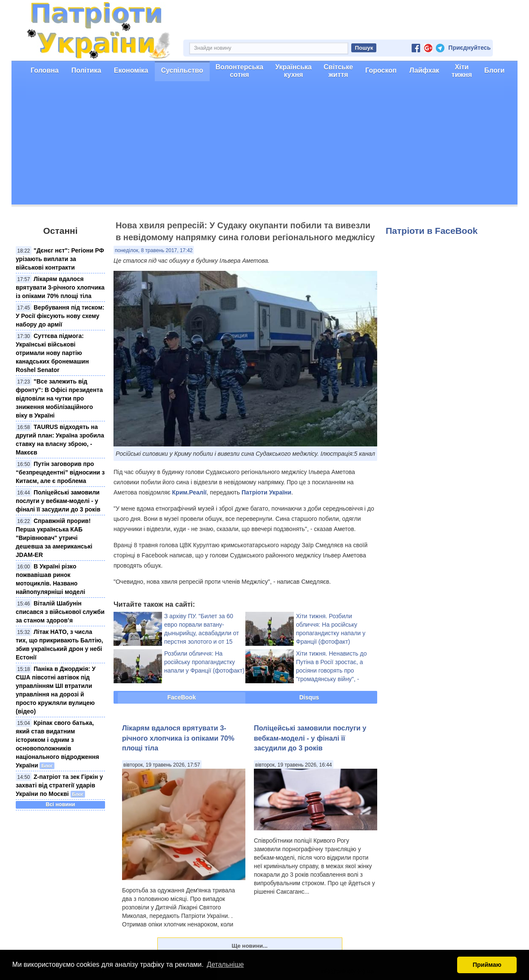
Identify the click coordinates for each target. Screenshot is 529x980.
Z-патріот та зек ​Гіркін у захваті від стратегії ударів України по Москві (59, 785)
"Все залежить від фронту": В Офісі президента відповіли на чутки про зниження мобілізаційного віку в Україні (59, 398)
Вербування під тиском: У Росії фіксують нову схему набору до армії (60, 316)
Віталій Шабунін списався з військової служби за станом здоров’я (60, 612)
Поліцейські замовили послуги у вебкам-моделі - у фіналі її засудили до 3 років (58, 501)
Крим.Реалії (189, 492)
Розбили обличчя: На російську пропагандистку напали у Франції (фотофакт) (204, 662)
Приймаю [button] (487, 965)
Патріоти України (266, 492)
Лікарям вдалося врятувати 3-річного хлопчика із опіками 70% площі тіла (60, 287)
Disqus (309, 697)
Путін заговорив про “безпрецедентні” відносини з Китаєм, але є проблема (60, 472)
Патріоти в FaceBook (432, 231)
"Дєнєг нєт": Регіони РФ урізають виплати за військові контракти (60, 259)
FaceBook (182, 697)
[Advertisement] (264, 145)
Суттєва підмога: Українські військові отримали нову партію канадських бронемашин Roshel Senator (52, 353)
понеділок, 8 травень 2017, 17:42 (154, 250)
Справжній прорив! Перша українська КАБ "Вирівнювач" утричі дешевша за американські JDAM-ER (54, 538)
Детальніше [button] (225, 964)
